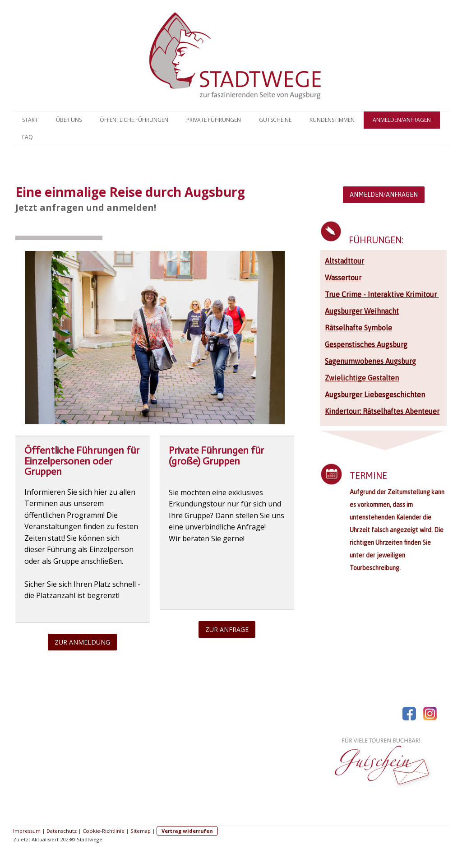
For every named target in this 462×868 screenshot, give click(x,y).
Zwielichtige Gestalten (362, 378)
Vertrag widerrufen (187, 831)
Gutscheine (275, 120)
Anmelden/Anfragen (402, 120)
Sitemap (141, 831)
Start (30, 120)
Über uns (69, 120)
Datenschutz (62, 831)
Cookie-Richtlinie (104, 831)
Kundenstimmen (332, 120)
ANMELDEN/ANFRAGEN (384, 195)
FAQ (28, 137)
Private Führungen (214, 120)
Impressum (27, 831)
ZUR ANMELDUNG (82, 642)
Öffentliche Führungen (134, 120)
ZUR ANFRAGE (227, 629)
